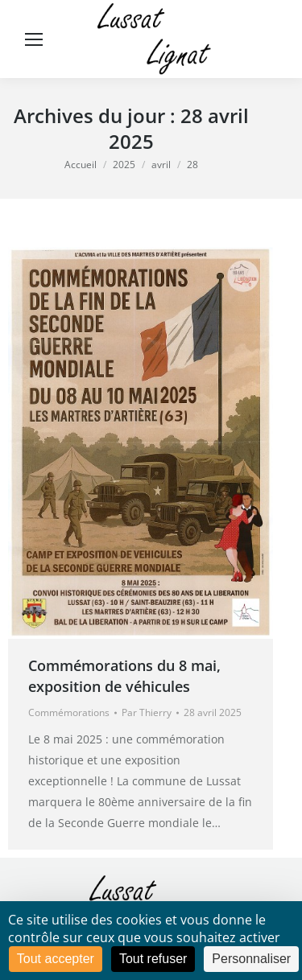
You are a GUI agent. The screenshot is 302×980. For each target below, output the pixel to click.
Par (147, 712)
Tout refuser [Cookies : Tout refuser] (153, 959)
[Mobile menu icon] (34, 39)
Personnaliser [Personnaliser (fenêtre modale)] (251, 959)
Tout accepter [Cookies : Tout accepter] (56, 959)
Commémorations (69, 712)
